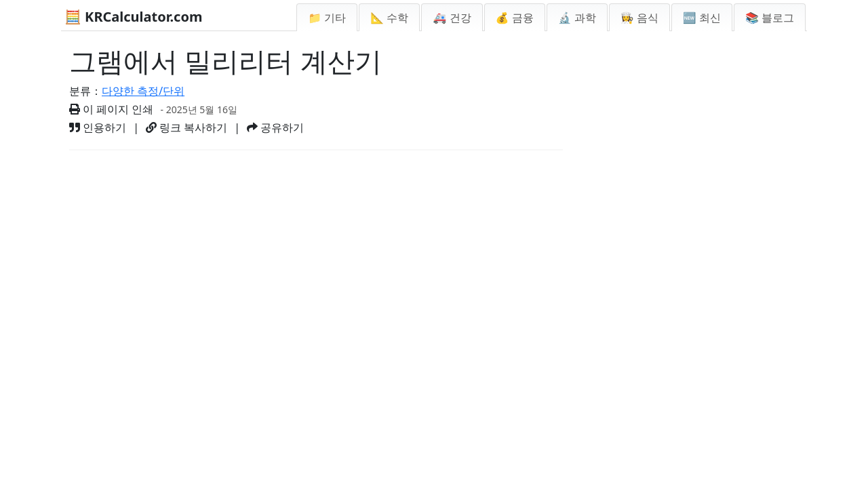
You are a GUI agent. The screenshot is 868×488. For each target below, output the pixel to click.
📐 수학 (389, 18)
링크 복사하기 (186, 127)
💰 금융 (515, 18)
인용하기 (98, 127)
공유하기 (275, 127)
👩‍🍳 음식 (639, 18)
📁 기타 (327, 18)
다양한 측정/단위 (143, 91)
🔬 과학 (577, 18)
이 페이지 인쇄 (111, 109)
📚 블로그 (770, 18)
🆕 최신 (702, 18)
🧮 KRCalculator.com (133, 17)
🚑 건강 (452, 18)
